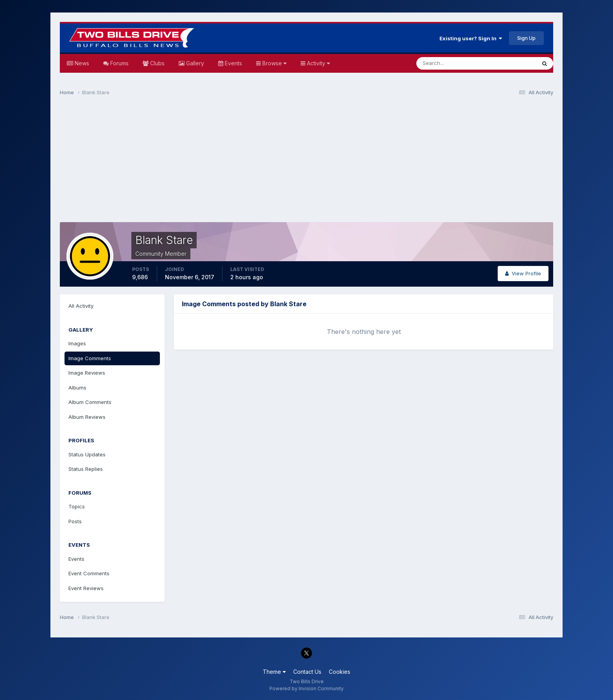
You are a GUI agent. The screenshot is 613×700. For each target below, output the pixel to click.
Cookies (340, 672)
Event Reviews (86, 588)
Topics (77, 506)
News (81, 63)
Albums (77, 388)
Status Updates (87, 454)
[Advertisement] (306, 163)
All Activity (81, 306)
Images (77, 343)
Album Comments (90, 402)
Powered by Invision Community (306, 688)
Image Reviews (87, 373)
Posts (75, 521)
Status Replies (86, 469)
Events (233, 63)
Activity (318, 63)
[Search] (451, 63)
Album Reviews (87, 417)
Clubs (157, 63)
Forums (119, 63)
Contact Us (307, 672)
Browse (274, 63)
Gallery (194, 63)
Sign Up (526, 38)
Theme (274, 672)
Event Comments (89, 573)
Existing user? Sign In (471, 38)
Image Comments (90, 358)
